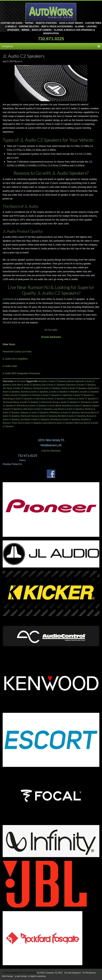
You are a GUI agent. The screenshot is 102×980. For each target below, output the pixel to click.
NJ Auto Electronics (51, 337)
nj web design (21, 976)
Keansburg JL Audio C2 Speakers (76, 405)
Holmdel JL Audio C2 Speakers (34, 392)
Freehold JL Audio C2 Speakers (46, 388)
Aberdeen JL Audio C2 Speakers (52, 381)
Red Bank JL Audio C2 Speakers (71, 416)
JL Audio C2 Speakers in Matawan (61, 399)
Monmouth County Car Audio (17, 351)
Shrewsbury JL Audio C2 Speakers (65, 419)
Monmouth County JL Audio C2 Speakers (39, 416)
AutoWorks (8, 299)
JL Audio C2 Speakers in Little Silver (29, 399)
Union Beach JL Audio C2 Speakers (58, 423)
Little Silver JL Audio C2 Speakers (37, 409)
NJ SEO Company (46, 973)
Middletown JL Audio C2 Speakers (64, 412)
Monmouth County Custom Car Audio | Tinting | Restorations (51, 12)
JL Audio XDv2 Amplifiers (15, 359)
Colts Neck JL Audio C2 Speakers (26, 385)
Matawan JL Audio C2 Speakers (34, 412)
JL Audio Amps (10, 366)
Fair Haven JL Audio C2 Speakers (17, 388)
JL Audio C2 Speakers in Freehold (25, 395)
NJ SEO (59, 973)
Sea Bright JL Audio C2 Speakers (35, 419)
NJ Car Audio (51, 330)
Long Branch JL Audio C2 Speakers (68, 409)
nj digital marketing (37, 976)
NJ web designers (73, 973)
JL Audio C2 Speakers (24, 56)
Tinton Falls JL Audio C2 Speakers (26, 423)
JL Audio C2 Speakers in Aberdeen (64, 392)
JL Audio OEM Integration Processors (21, 373)
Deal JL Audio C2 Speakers (53, 385)
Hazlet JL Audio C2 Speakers (74, 388)
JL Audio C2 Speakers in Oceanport (75, 402)
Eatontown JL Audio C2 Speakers (81, 385)
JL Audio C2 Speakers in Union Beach (44, 405)
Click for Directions (51, 451)
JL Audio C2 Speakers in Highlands (56, 395)
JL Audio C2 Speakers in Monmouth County (39, 402)
